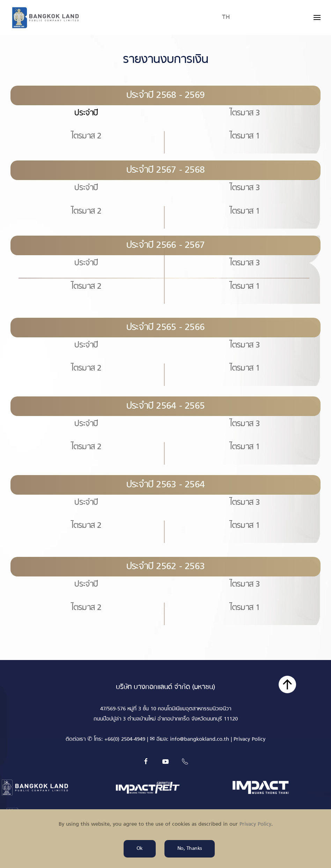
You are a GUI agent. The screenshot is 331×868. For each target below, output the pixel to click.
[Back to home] (45, 17)
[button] (317, 17)
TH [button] (226, 17)
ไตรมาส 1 (245, 136)
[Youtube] (165, 761)
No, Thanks (190, 849)
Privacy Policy (249, 740)
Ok (140, 849)
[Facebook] (146, 761)
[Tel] (185, 761)
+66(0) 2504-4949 (125, 740)
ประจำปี (86, 188)
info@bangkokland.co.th (200, 740)
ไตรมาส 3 (245, 113)
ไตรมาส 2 (86, 136)
